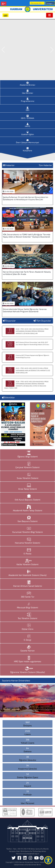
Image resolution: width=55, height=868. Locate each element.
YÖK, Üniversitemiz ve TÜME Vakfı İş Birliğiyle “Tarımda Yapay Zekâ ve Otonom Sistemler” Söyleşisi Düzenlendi (27, 236)
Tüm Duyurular (44, 321)
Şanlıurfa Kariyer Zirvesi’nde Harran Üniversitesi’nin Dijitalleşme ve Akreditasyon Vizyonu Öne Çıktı (25, 198)
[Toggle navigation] (49, 15)
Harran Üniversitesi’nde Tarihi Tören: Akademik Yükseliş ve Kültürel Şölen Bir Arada (27, 273)
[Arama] (37, 3)
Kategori (50, 3)
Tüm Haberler (45, 165)
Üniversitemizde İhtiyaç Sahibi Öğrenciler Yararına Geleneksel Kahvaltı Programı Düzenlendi (25, 310)
